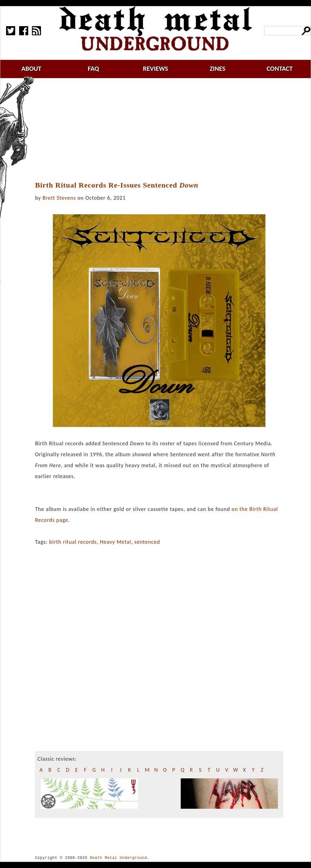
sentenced (147, 542)
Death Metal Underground (119, 858)
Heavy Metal (116, 542)
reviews (156, 69)
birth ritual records (73, 542)
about (31, 69)
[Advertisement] (163, 130)
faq (93, 69)
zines (217, 69)
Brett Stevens (59, 198)
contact (280, 69)
